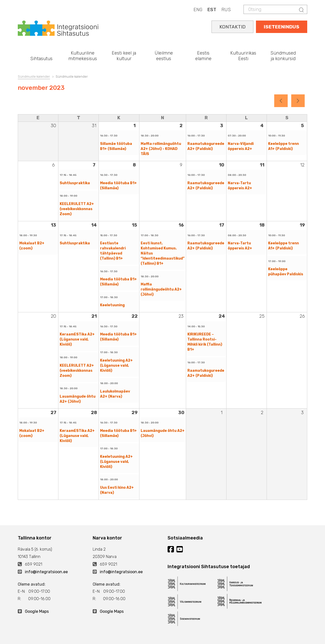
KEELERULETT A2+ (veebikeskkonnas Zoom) (77, 209)
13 (53, 225)
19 (302, 225)
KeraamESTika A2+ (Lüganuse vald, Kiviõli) (77, 339)
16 (181, 225)
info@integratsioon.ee (46, 572)
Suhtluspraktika (75, 183)
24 (222, 316)
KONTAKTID (232, 27)
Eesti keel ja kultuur (124, 56)
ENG (198, 10)
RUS (226, 10)
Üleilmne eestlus (164, 56)
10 (222, 165)
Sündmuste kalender (34, 77)
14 (94, 225)
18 (262, 225)
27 (53, 413)
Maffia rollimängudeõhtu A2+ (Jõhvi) (161, 289)
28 (94, 413)
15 (134, 225)
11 (262, 165)
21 (94, 316)
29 (135, 413)
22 (135, 316)
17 (222, 225)
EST (212, 10)
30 (181, 413)
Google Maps (37, 611)
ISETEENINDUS (282, 27)
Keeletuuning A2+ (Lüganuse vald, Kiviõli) (116, 366)
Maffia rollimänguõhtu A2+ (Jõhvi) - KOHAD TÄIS (161, 149)
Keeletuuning (112, 305)
